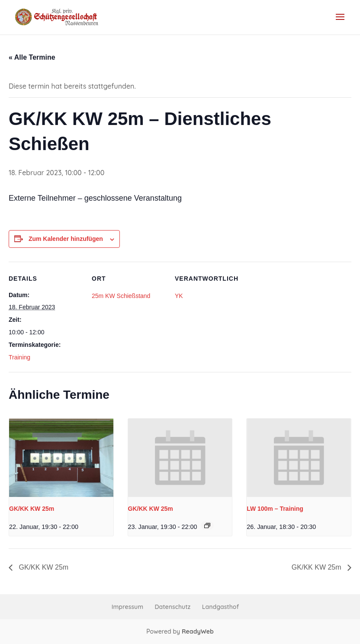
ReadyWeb (198, 631)
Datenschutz (173, 607)
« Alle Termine (32, 57)
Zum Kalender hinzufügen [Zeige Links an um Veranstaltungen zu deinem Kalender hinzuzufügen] (66, 239)
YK (179, 296)
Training (19, 357)
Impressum (127, 607)
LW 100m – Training (275, 509)
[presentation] (61, 458)
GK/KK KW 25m (32, 509)
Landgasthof (220, 607)
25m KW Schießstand (121, 296)
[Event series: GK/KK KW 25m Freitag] (207, 525)
